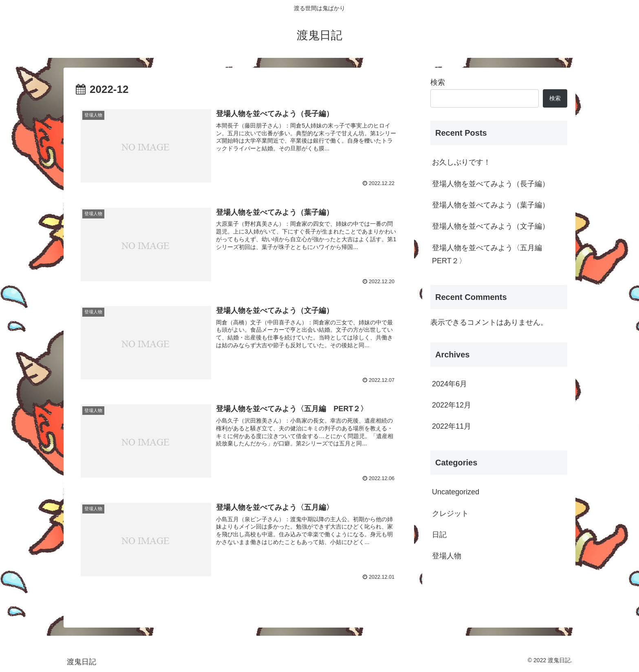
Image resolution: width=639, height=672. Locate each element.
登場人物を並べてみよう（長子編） (491, 184)
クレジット (450, 513)
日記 (439, 535)
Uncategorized (456, 492)
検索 (438, 82)
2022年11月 (452, 426)
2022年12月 (452, 405)
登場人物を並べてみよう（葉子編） (491, 205)
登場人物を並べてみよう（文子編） (491, 226)
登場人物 (447, 556)
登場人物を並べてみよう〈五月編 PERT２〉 (491, 254)
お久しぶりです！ (461, 162)
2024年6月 (450, 384)
